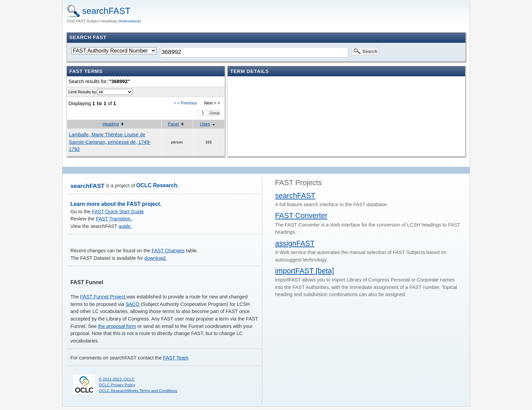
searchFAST (106, 11)
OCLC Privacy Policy (117, 385)
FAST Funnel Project (103, 297)
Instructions (130, 21)
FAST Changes (168, 251)
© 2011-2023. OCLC (117, 379)
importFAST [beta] (305, 271)
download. (156, 258)
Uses (205, 124)
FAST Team (176, 358)
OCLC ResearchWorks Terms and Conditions (138, 391)
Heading (111, 124)
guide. (125, 226)
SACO (132, 304)
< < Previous (185, 103)
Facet (173, 124)
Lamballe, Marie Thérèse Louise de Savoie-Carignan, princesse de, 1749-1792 (110, 142)
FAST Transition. (114, 219)
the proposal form (117, 326)
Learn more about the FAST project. (116, 204)
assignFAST (295, 243)
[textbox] (254, 52)
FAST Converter (301, 216)
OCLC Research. (158, 185)
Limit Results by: (83, 92)
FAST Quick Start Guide (118, 212)
